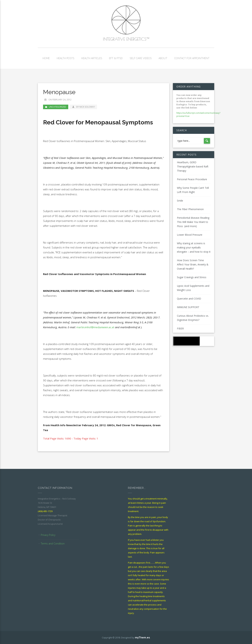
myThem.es (142, 638)
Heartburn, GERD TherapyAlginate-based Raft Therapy (193, 166)
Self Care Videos (141, 58)
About (163, 58)
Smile (180, 201)
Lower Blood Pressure (190, 235)
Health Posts (65, 58)
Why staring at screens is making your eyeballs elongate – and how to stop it (194, 247)
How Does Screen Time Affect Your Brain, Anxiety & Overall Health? (193, 264)
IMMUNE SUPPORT (188, 307)
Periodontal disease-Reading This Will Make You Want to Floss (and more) (193, 222)
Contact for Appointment (192, 58)
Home (46, 58)
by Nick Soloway (83, 107)
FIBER (180, 328)
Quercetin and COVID (189, 299)
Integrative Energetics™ (126, 39)
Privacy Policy (48, 535)
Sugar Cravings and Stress (192, 277)
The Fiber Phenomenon (190, 209)
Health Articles (92, 58)
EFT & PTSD (116, 58)
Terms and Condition (53, 543)
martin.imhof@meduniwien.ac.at (95, 327)
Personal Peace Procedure (192, 179)
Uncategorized (57, 107)
